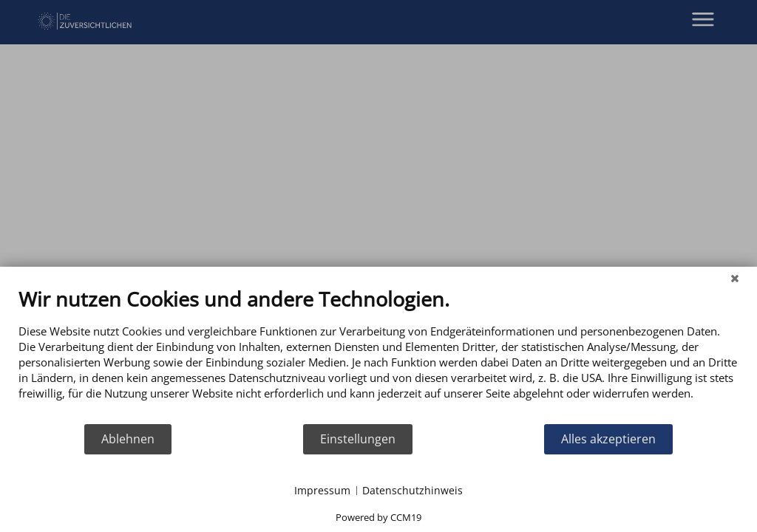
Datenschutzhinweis (413, 490)
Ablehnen (128, 439)
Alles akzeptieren (608, 439)
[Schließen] (735, 278)
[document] (378, 355)
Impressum (322, 490)
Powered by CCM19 (378, 517)
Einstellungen (358, 439)
